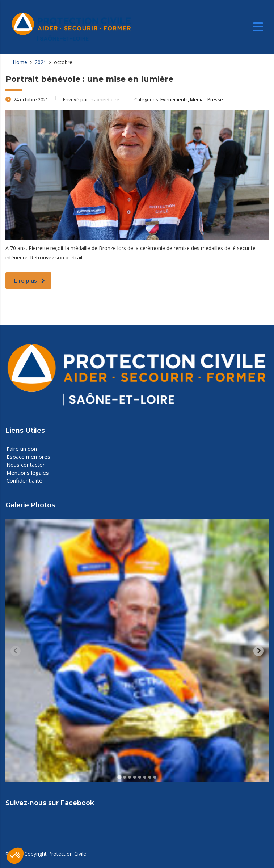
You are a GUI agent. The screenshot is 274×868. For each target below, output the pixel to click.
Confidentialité (24, 480)
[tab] (119, 777)
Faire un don (22, 449)
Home (20, 62)
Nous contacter (26, 465)
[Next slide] (258, 651)
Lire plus (29, 281)
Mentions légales (28, 473)
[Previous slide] (16, 651)
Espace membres (28, 457)
